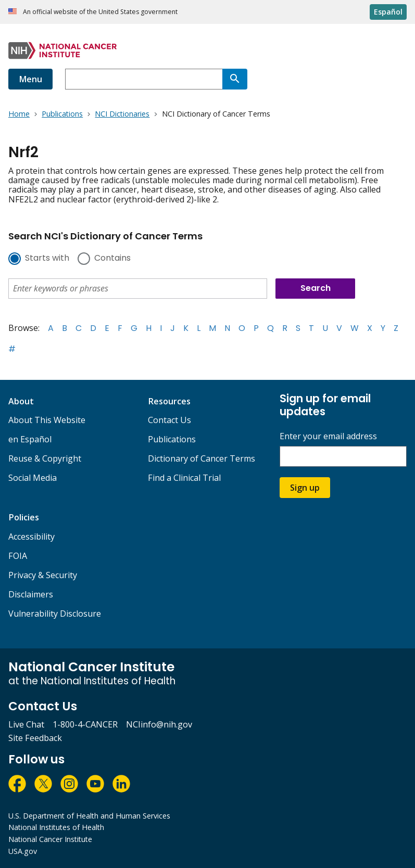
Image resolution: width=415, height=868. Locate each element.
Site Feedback (35, 738)
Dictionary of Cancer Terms (202, 458)
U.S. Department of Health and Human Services (89, 816)
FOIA (18, 556)
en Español (30, 439)
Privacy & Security (43, 575)
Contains (112, 259)
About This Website (47, 420)
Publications (172, 439)
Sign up (305, 488)
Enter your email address (328, 436)
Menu (30, 79)
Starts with (47, 259)
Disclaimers (31, 594)
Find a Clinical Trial (184, 478)
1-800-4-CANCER (85, 724)
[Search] (235, 79)
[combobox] (144, 79)
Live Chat (26, 724)
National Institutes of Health (56, 827)
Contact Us (169, 420)
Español (388, 12)
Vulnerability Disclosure (55, 614)
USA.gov (23, 851)
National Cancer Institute (50, 839)
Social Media (33, 478)
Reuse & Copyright (45, 458)
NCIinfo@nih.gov (159, 724)
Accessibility (32, 537)
